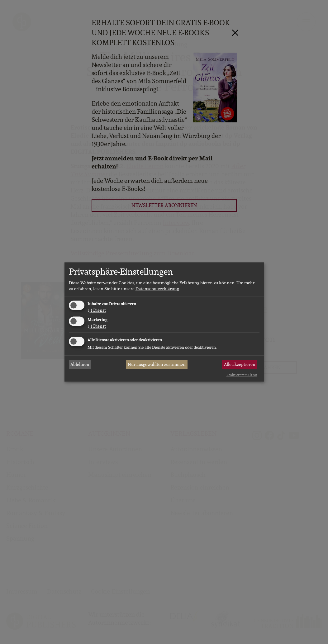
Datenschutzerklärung (157, 289)
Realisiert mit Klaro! (242, 375)
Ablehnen (80, 364)
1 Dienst (97, 310)
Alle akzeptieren (240, 364)
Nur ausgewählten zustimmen (157, 364)
